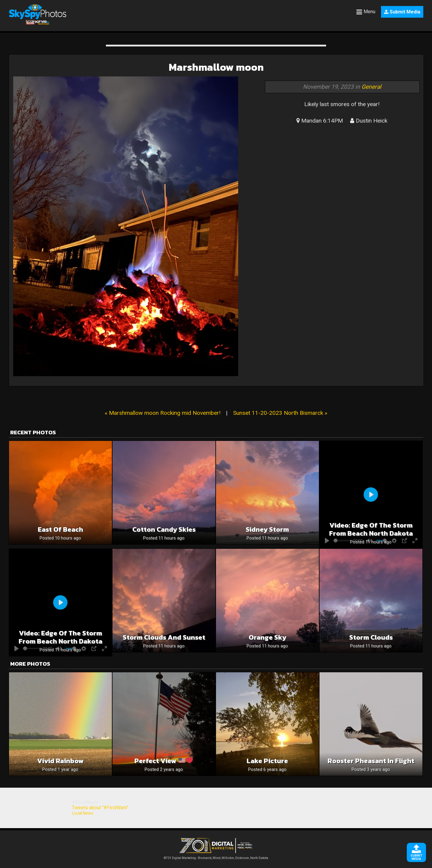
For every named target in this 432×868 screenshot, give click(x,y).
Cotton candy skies (164, 529)
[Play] (371, 495)
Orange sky (267, 637)
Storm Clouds (371, 637)
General (371, 87)
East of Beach (60, 529)
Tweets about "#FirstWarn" (100, 808)
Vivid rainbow (60, 761)
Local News (83, 813)
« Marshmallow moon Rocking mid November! (163, 413)
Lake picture (267, 761)
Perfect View (164, 761)
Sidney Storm (267, 529)
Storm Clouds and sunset (164, 637)
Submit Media (402, 12)
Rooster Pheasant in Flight (371, 761)
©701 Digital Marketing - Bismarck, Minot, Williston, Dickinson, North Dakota (216, 856)
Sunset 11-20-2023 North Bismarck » (280, 413)
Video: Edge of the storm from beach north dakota (371, 529)
